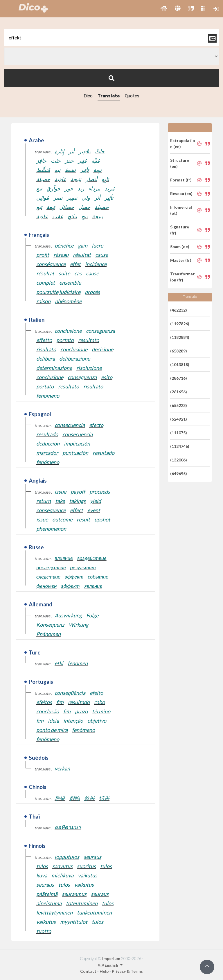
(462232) (179, 310)
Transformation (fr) (182, 277)
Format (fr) (181, 180)
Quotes (132, 96)
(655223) (179, 405)
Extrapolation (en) (183, 143)
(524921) (179, 419)
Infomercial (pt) (181, 210)
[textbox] (111, 38)
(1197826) (180, 324)
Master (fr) (181, 260)
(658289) (179, 351)
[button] (164, 9)
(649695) (179, 473)
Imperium (111, 958)
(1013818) (180, 364)
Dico (88, 96)
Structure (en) (180, 163)
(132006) (179, 460)
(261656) (179, 392)
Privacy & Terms (127, 971)
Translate (109, 96)
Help (104, 971)
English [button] (109, 965)
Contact (88, 971)
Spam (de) (180, 247)
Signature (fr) (180, 230)
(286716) (179, 378)
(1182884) (180, 337)
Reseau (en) (181, 193)
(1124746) (180, 446)
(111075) (179, 433)
